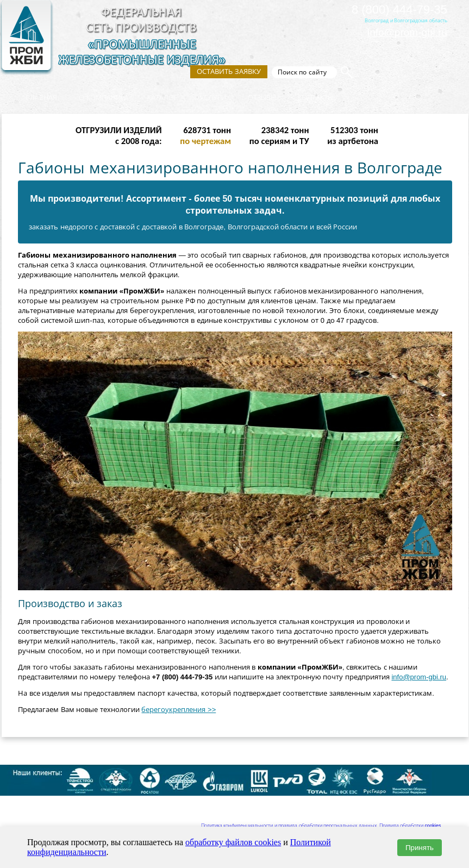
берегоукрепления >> (179, 710)
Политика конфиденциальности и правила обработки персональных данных (289, 826)
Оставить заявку (229, 71)
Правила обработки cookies (410, 826)
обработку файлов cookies (233, 842)
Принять (420, 848)
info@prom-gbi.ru (407, 32)
